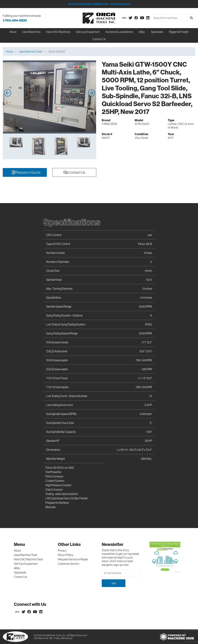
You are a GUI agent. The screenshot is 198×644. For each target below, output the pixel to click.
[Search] (169, 18)
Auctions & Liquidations (119, 32)
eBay (142, 32)
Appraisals (20, 572)
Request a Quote (26, 172)
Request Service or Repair (73, 559)
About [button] (13, 32)
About (17, 550)
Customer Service (68, 564)
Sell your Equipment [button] (88, 32)
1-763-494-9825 (15, 20)
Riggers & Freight (179, 32)
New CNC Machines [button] (58, 32)
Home (9, 52)
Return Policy (66, 555)
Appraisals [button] (157, 32)
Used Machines (31, 32)
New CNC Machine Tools (28, 559)
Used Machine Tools (30, 52)
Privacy (62, 550)
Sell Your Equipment (26, 564)
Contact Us (99, 39)
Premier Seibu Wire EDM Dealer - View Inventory (99, 4)
